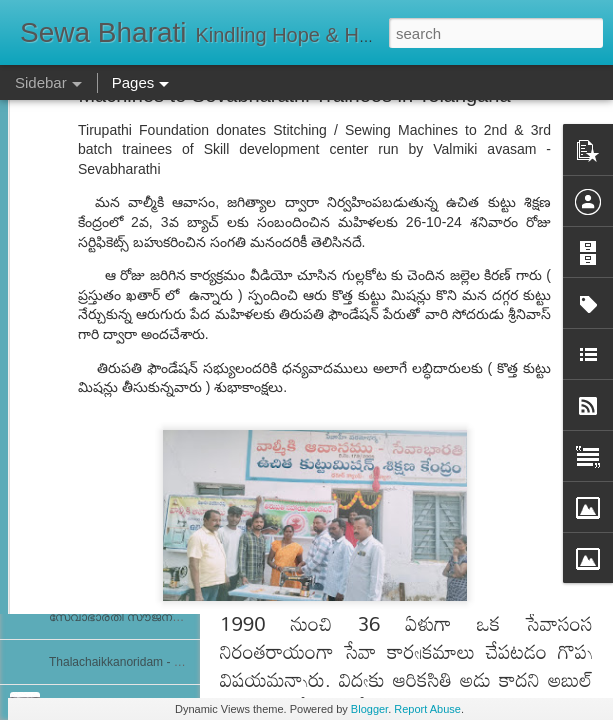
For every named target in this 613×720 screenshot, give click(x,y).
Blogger (369, 709)
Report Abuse (427, 709)
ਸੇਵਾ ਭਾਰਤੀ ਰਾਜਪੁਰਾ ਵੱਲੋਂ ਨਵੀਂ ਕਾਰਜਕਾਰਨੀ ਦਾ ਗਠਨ (166, 347)
